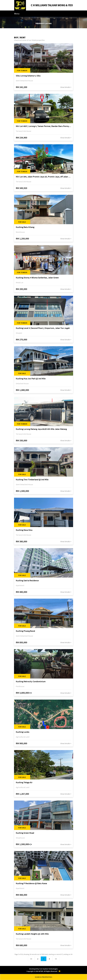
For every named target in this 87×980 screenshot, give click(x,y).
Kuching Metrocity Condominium (31, 682)
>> (56, 959)
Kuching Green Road (25, 833)
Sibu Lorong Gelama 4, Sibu (28, 76)
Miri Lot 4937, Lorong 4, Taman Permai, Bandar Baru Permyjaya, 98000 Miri (44, 126)
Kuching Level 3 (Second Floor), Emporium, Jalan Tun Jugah (43, 328)
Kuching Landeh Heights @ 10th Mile (32, 934)
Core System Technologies (48, 969)
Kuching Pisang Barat (25, 631)
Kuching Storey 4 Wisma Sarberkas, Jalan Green (37, 278)
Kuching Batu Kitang (25, 227)
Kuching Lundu (23, 732)
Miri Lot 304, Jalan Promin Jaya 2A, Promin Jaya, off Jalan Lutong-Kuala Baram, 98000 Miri (44, 177)
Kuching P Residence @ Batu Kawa (31, 883)
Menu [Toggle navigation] (17, 14)
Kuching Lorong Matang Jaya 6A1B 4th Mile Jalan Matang (41, 429)
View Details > (66, 87)
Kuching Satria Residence (27, 581)
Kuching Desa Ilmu (24, 530)
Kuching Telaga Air (24, 783)
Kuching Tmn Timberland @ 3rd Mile (32, 480)
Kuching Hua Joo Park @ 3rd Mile (31, 379)
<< (31, 959)
